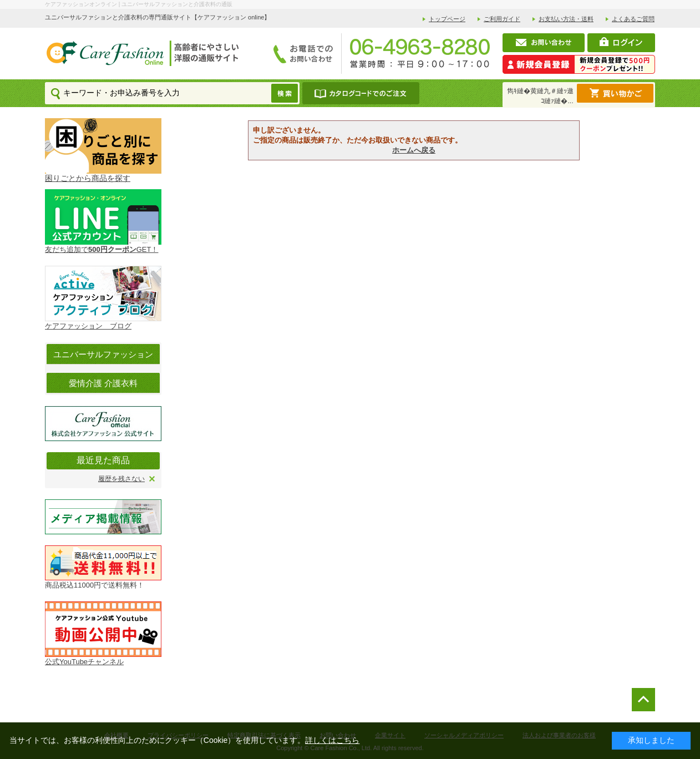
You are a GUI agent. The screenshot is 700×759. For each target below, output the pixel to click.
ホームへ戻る (414, 150)
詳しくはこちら (332, 740)
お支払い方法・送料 (566, 19)
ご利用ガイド (502, 19)
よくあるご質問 (633, 19)
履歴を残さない (121, 479)
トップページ (447, 19)
